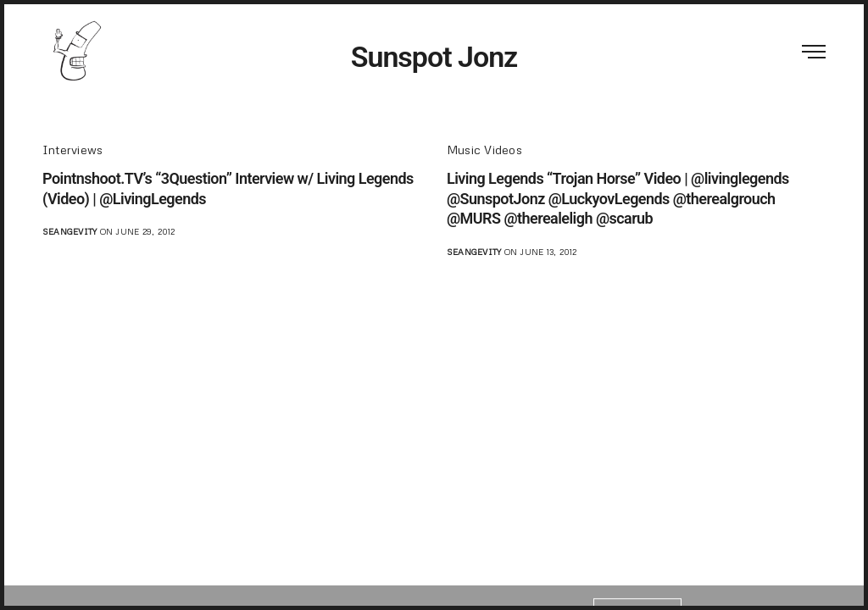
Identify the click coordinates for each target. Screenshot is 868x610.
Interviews (72, 150)
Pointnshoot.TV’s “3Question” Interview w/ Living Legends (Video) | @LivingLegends (228, 188)
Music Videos (484, 150)
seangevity (70, 231)
